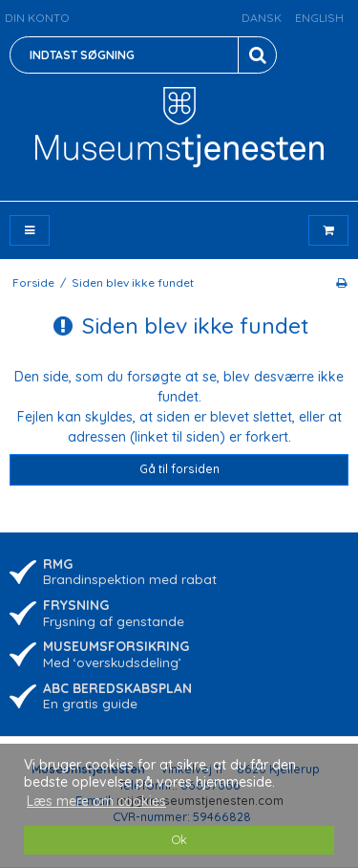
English (319, 18)
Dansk (262, 18)
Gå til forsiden (179, 469)
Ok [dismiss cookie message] (179, 839)
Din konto (37, 18)
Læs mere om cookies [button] (96, 801)
